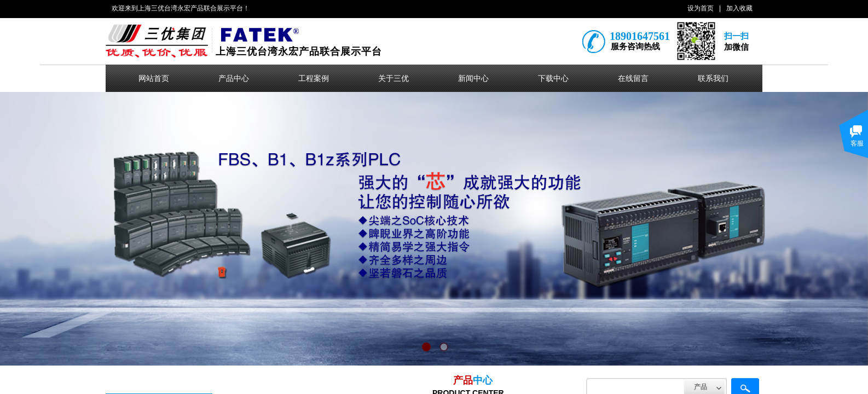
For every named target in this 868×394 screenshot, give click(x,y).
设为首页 (701, 8)
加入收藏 (739, 8)
